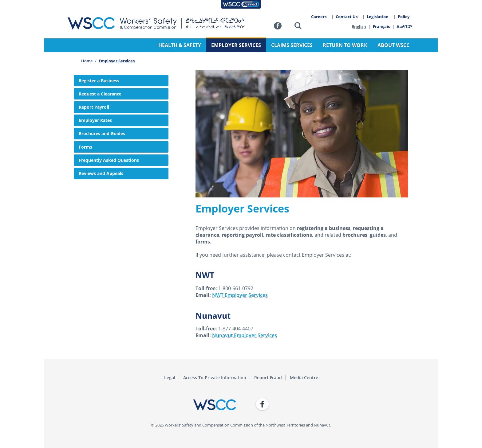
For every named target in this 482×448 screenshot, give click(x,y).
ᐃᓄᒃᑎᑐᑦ (405, 26)
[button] (298, 27)
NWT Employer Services (240, 295)
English (359, 26)
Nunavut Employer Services (245, 335)
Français (382, 26)
